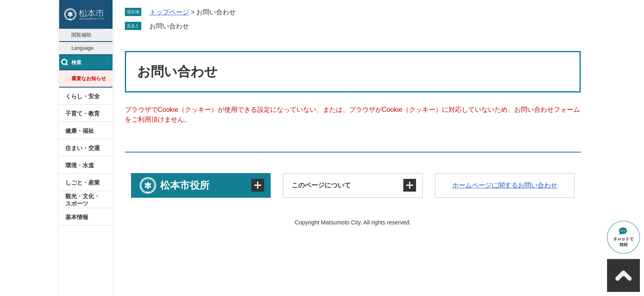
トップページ (169, 12)
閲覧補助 (81, 35)
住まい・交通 (83, 148)
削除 (195, 26)
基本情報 (77, 217)
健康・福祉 (80, 131)
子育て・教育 (83, 113)
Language (82, 48)
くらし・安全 (83, 96)
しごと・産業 (83, 183)
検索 (76, 62)
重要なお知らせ (89, 79)
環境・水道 (80, 165)
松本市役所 (185, 185)
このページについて (321, 185)
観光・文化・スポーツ (83, 200)
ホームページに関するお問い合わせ (505, 185)
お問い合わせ (169, 26)
